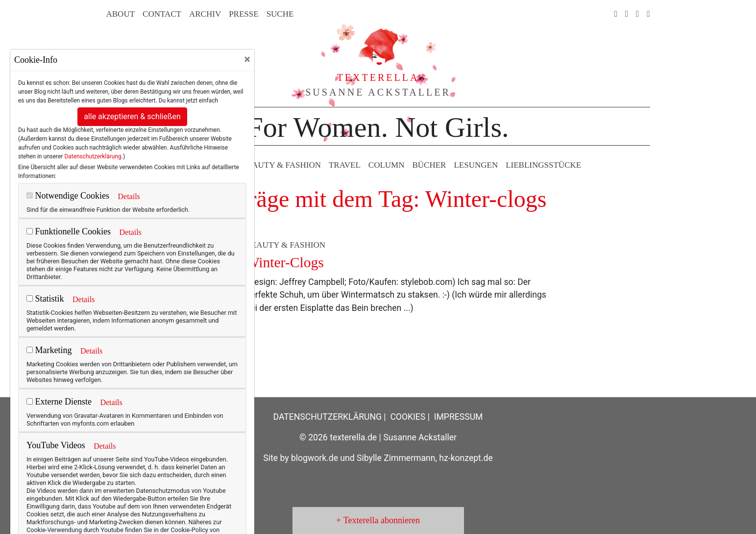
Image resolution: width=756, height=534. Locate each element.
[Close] (247, 59)
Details (129, 196)
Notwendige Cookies (68, 196)
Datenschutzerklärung (93, 156)
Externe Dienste (59, 402)
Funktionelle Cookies (69, 231)
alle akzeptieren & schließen (132, 116)
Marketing (49, 350)
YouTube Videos (56, 445)
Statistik (45, 299)
